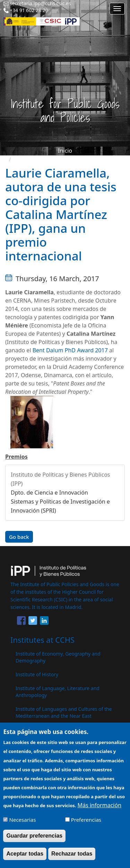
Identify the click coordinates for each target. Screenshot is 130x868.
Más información (99, 809)
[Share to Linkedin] (44, 622)
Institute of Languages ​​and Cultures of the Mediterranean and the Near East (64, 712)
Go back (19, 537)
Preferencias (86, 823)
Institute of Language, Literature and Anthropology (58, 692)
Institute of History (37, 674)
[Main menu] (117, 9)
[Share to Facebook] (21, 622)
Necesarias (23, 823)
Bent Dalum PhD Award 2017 (70, 350)
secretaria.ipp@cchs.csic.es (40, 3)
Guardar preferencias (34, 840)
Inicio (65, 151)
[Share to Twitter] (33, 622)
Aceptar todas (25, 857)
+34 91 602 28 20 (29, 10)
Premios (16, 457)
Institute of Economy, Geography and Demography (58, 657)
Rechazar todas (72, 857)
